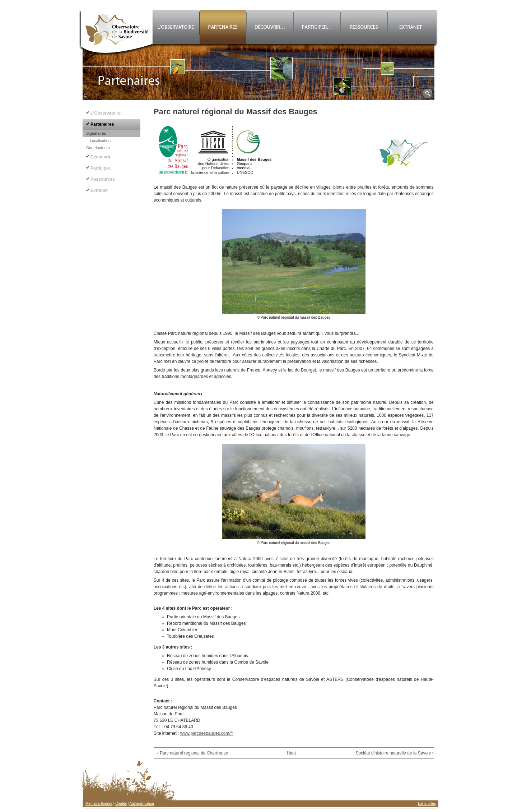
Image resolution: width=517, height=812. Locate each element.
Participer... (102, 168)
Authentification (142, 804)
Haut (291, 753)
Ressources (103, 179)
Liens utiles (427, 804)
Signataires (96, 133)
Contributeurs (98, 148)
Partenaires (102, 124)
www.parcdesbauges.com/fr (207, 733)
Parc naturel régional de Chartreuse (193, 753)
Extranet (99, 190)
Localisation (100, 140)
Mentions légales (99, 804)
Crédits (121, 804)
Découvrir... (102, 157)
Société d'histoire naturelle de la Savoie (395, 753)
